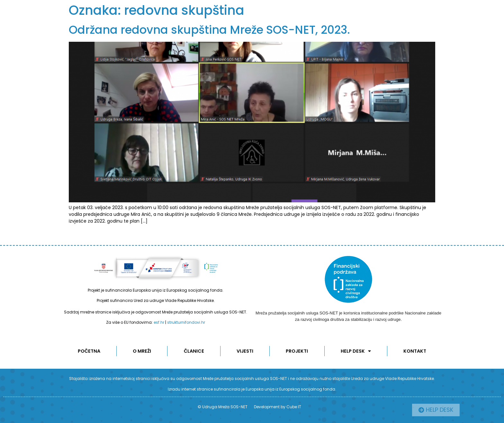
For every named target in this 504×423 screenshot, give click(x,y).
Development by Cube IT (278, 407)
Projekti (297, 351)
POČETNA (89, 351)
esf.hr (159, 322)
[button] (452, 410)
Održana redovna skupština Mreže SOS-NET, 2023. (209, 30)
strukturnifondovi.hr (186, 322)
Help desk (356, 351)
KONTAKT (415, 351)
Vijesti (245, 351)
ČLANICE (194, 351)
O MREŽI (142, 351)
